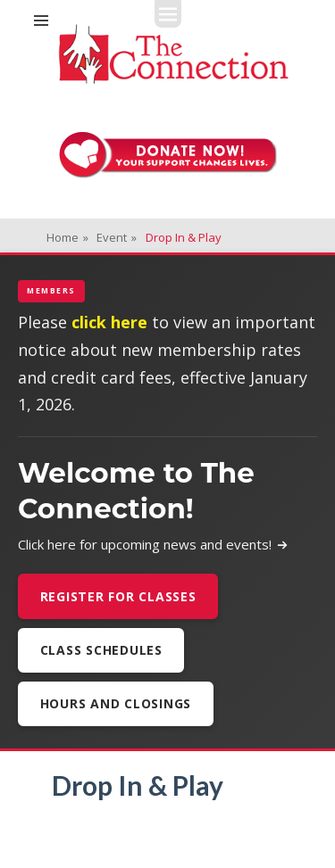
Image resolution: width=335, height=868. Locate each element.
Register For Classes (118, 596)
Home (67, 237)
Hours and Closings (116, 703)
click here (109, 322)
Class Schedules (101, 650)
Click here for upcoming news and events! (153, 544)
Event (117, 237)
